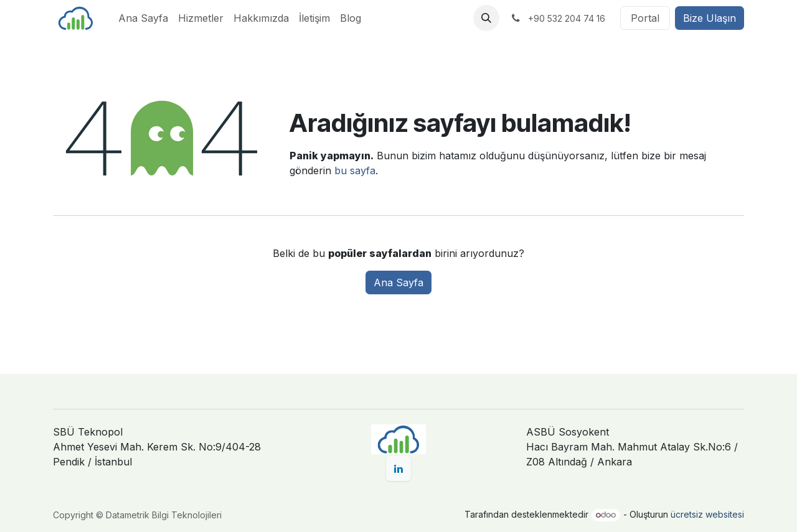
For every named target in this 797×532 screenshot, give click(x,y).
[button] (486, 18)
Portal (645, 18)
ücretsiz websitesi (707, 514)
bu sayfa (355, 170)
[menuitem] (143, 18)
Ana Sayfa (398, 282)
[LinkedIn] (398, 469)
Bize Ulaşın (710, 18)
